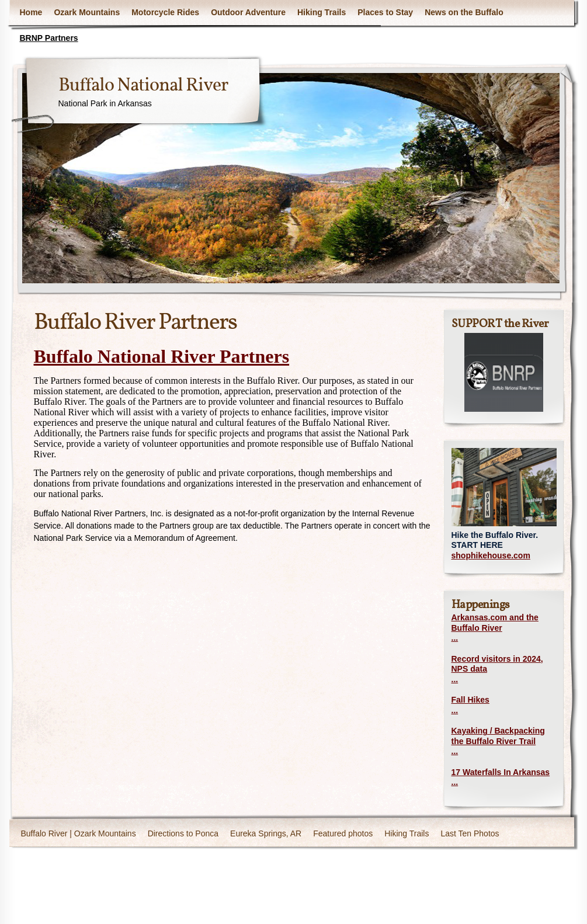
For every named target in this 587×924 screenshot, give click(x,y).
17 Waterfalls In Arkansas (501, 772)
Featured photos (343, 833)
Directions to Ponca (183, 833)
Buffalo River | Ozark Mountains (79, 833)
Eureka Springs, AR (266, 833)
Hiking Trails (322, 12)
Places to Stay (385, 12)
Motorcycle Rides (165, 12)
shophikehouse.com (491, 555)
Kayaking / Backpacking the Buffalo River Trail (498, 736)
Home (31, 12)
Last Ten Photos (470, 833)
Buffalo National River (143, 86)
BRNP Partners (49, 38)
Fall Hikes (470, 700)
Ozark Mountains (87, 12)
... (455, 638)
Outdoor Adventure (248, 12)
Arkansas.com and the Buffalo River (495, 623)
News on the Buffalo (464, 12)
